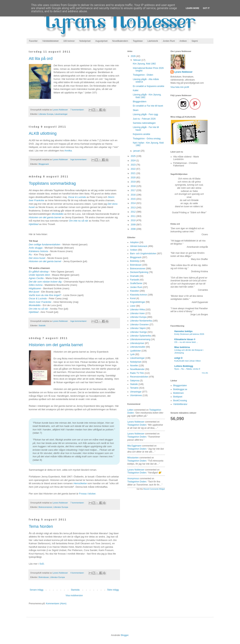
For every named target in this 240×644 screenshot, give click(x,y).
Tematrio (134, 388)
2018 (134, 186)
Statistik (42, 325)
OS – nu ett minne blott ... (186, 342)
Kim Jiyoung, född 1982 (144, 64)
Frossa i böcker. (88, 494)
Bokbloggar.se (180, 389)
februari (137, 60)
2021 (134, 173)
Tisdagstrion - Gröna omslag (147, 139)
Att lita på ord (41, 58)
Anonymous (133, 479)
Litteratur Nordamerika (141, 321)
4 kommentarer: (78, 573)
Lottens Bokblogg (184, 366)
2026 (134, 56)
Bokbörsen (179, 393)
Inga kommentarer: (79, 159)
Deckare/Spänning (139, 272)
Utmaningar (136, 392)
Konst (133, 298)
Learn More (193, 8)
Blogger (125, 635)
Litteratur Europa (46, 114)
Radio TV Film (137, 373)
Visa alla (205, 373)
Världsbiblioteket (50, 41)
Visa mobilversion (74, 595)
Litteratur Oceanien (139, 325)
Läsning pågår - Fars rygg (145, 114)
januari (137, 151)
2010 (134, 220)
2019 (134, 182)
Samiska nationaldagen (144, 123)
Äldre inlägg (113, 590)
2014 (134, 203)
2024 (134, 161)
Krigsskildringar (138, 302)
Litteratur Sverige (138, 332)
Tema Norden (41, 526)
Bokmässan (44, 577)
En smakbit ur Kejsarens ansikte (148, 86)
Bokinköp (135, 261)
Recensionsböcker (139, 377)
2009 (134, 225)
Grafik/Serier (136, 283)
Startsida (75, 590)
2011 (134, 216)
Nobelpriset (85, 41)
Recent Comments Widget (154, 489)
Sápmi (195, 41)
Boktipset (178, 397)
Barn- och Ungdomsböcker (143, 254)
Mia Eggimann (134, 446)
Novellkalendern (120, 41)
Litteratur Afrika (137, 310)
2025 (134, 156)
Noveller (134, 366)
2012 (134, 212)
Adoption (134, 242)
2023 (134, 165)
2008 (134, 229)
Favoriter (33, 41)
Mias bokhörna (182, 347)
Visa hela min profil (180, 87)
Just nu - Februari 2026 (144, 119)
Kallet (136, 90)
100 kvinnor (69, 41)
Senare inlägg (36, 590)
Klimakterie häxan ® (185, 339)
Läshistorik (153, 41)
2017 (134, 190)
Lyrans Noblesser (136, 422)
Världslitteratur (180, 404)
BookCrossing (180, 401)
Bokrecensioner (45, 507)
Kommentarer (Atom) (56, 604)
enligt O (179, 358)
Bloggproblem (140, 102)
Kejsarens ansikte (142, 134)
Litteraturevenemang (140, 339)
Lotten (130, 410)
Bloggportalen (180, 386)
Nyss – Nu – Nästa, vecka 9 (187, 369)
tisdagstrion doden (137, 425)
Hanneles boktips (183, 331)
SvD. (42, 564)
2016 (134, 195)
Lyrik (132, 354)
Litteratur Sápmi (138, 328)
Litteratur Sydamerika (141, 336)
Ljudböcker (135, 351)
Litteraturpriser (137, 343)
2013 (134, 208)
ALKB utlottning (43, 133)
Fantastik (135, 280)
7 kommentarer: (78, 110)
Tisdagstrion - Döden (143, 75)
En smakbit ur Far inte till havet (148, 106)
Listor (133, 306)
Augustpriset (101, 41)
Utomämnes (136, 395)
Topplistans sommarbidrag (52, 183)
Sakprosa (135, 381)
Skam (136, 110)
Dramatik (134, 276)
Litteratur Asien (137, 313)
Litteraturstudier (138, 347)
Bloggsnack (44, 164)
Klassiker (135, 291)
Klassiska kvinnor (139, 295)
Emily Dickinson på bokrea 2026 (189, 334)
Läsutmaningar (61, 114)
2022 (134, 169)
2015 (134, 199)
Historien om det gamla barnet (56, 345)
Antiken (183, 41)
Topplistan (138, 41)
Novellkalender (137, 369)
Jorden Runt (169, 41)
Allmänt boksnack (139, 246)
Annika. (68, 151)
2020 (134, 178)
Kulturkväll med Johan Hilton (188, 361)
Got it (206, 8)
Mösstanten (133, 458)
